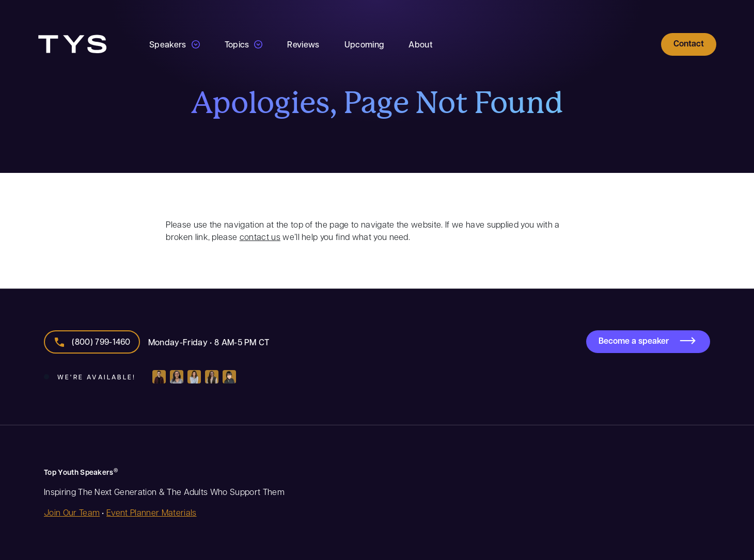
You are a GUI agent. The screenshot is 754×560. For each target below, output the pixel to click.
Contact (689, 43)
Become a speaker (634, 341)
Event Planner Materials (151, 512)
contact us (260, 237)
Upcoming (364, 44)
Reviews (303, 44)
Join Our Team (72, 512)
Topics (237, 44)
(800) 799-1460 (101, 341)
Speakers (168, 44)
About (420, 44)
